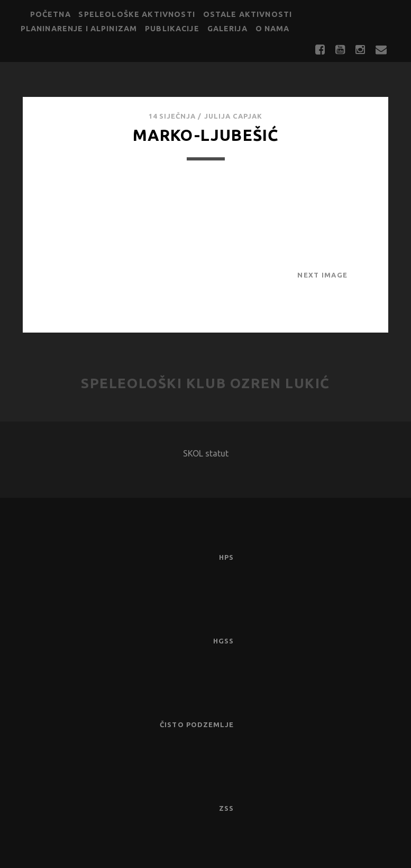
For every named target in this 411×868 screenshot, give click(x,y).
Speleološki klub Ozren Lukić (206, 383)
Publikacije (172, 29)
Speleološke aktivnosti (136, 14)
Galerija (227, 29)
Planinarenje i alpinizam (79, 29)
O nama (273, 29)
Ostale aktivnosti (248, 14)
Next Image (322, 275)
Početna (51, 14)
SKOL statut (206, 453)
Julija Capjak (234, 116)
